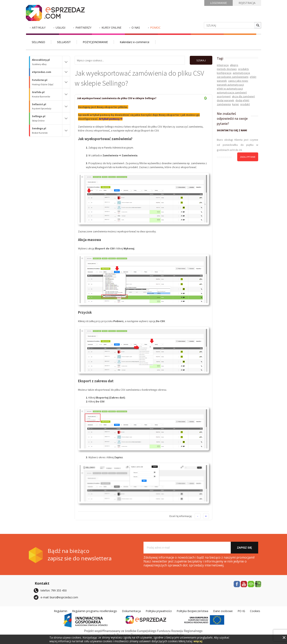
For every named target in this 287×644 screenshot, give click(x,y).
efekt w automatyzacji (230, 89)
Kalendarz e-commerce (135, 42)
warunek (222, 81)
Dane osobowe (223, 611)
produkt (245, 104)
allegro (234, 65)
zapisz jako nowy (238, 81)
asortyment (224, 96)
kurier (236, 104)
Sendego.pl (47, 131)
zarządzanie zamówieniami (233, 77)
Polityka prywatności (159, 611)
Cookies (255, 611)
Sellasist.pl (47, 106)
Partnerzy (83, 28)
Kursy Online (111, 28)
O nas (136, 28)
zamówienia (224, 104)
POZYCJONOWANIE (95, 42)
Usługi (60, 28)
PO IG (241, 611)
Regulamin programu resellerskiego (95, 611)
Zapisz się (244, 548)
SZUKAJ (201, 60)
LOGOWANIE (218, 3)
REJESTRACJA (247, 3)
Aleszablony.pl (47, 62)
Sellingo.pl (47, 118)
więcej (198, 641)
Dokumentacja (131, 611)
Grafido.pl (47, 94)
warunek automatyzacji (230, 85)
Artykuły (39, 28)
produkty (244, 69)
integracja (223, 65)
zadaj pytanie (248, 157)
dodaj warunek (225, 100)
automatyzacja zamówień (232, 92)
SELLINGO (38, 42)
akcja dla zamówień (243, 96)
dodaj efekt (242, 100)
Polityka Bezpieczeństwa (192, 611)
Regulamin (61, 611)
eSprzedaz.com (42, 72)
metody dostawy (227, 69)
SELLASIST (64, 42)
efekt (253, 77)
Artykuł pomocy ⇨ (111, 119)
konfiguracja (224, 73)
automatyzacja (241, 73)
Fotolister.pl (47, 82)
